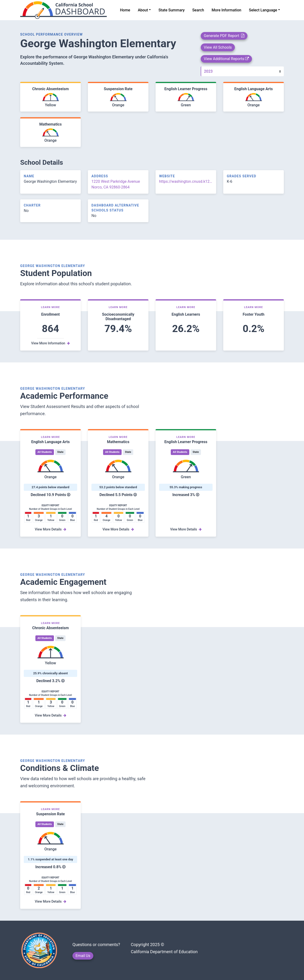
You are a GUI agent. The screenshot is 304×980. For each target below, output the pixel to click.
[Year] (242, 71)
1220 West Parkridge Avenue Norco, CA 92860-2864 (116, 184)
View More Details (50, 529)
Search (198, 10)
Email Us (83, 956)
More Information (226, 10)
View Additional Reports (226, 59)
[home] (66, 10)
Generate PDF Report (224, 36)
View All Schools (218, 47)
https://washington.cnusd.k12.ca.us (186, 181)
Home (125, 10)
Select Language (263, 10)
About (143, 10)
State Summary (171, 10)
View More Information (50, 343)
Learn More (51, 307)
